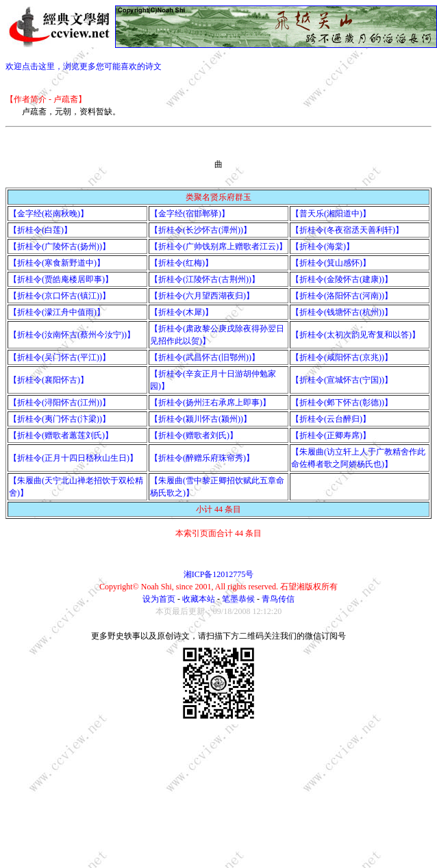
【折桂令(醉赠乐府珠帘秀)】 (202, 458)
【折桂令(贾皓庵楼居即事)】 (61, 279)
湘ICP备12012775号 (219, 574)
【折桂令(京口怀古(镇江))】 (60, 296)
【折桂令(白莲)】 (40, 230)
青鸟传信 (278, 599)
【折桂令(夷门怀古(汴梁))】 (60, 419)
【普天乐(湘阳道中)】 (331, 214)
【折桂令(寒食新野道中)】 (57, 263)
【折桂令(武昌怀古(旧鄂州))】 (205, 357)
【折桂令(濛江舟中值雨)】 (57, 312)
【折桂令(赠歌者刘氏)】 (194, 435)
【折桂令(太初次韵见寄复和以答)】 (355, 335)
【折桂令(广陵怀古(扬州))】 (60, 246)
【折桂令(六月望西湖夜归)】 (202, 296)
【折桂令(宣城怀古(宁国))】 (342, 380)
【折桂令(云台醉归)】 (331, 419)
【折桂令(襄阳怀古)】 (49, 380)
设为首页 (159, 599)
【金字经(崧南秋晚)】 (49, 214)
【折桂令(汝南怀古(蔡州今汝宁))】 (72, 335)
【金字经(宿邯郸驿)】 (190, 214)
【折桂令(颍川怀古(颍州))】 (201, 419)
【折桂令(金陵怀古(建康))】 (342, 279)
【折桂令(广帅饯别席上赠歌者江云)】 (218, 246)
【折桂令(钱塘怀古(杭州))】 (342, 312)
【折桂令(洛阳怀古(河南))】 (342, 296)
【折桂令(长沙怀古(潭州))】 (201, 230)
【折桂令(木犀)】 (182, 312)
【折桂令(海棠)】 (323, 246)
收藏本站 (199, 599)
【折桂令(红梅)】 (182, 263)
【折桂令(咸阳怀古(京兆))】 (342, 357)
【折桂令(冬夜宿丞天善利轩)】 (347, 230)
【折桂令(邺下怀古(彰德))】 (342, 403)
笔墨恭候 (238, 599)
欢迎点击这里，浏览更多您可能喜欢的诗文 (84, 66)
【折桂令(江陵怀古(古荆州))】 (205, 279)
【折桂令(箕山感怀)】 (331, 263)
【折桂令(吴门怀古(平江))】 (60, 357)
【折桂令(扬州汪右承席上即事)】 (210, 403)
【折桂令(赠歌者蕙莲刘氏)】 (61, 435)
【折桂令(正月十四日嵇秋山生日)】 (73, 458)
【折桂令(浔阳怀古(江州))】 (60, 403)
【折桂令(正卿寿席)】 (331, 435)
